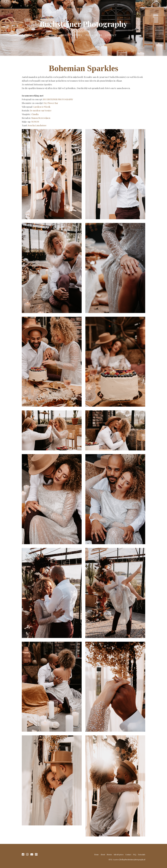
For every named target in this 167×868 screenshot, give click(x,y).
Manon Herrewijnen (41, 118)
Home (54, 35)
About (65, 35)
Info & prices (94, 35)
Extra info (142, 855)
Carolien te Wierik (42, 107)
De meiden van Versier (41, 111)
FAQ (135, 855)
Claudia (35, 114)
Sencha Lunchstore (37, 125)
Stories (77, 35)
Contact (111, 35)
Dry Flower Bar (51, 103)
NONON (35, 122)
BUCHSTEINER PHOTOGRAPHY (58, 99)
